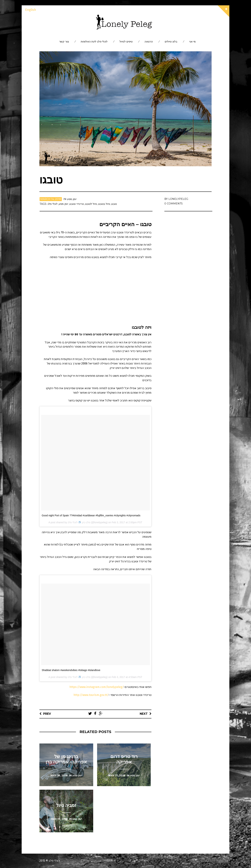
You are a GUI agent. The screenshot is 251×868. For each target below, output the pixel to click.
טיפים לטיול (126, 41)
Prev (47, 714)
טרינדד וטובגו (77, 204)
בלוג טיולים (171, 41)
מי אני (192, 41)
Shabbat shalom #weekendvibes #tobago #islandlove (71, 670)
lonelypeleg (178, 199)
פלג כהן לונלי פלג (79, 522)
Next (144, 714)
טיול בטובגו (104, 204)
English (31, 10)
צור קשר (64, 41)
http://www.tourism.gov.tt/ (91, 695)
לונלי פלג (53, 204)
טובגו (114, 204)
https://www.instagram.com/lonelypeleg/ (96, 687)
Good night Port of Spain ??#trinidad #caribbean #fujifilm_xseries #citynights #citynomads (91, 515)
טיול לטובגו (91, 204)
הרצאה (149, 41)
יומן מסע (72, 199)
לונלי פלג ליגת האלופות (94, 41)
